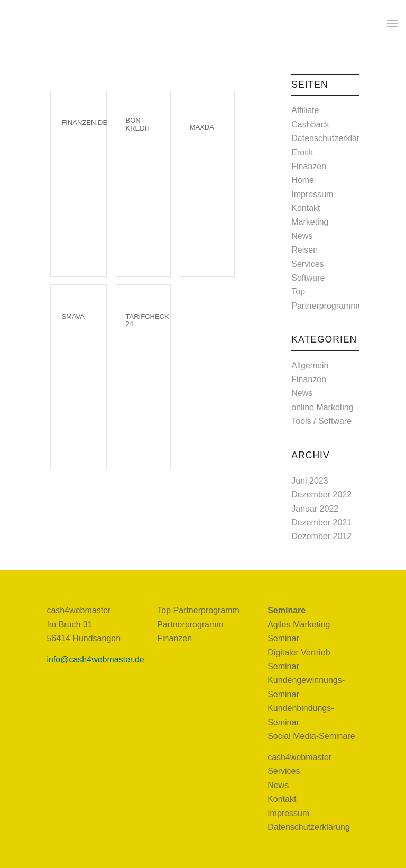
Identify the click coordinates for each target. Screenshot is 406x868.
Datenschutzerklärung (333, 138)
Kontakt (306, 208)
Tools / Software (321, 421)
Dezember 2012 (321, 536)
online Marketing (322, 407)
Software (308, 278)
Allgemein (310, 366)
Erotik (302, 153)
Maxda (202, 127)
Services (307, 264)
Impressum (312, 194)
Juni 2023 (310, 481)
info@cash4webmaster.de (95, 659)
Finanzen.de (84, 122)
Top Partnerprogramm (198, 610)
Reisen (304, 250)
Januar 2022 (315, 509)
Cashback (310, 124)
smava (73, 316)
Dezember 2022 (321, 495)
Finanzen (309, 166)
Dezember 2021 (321, 523)
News (302, 236)
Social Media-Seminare (311, 736)
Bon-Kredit (139, 124)
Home (303, 180)
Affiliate (305, 110)
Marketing (310, 222)
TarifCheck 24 (147, 320)
